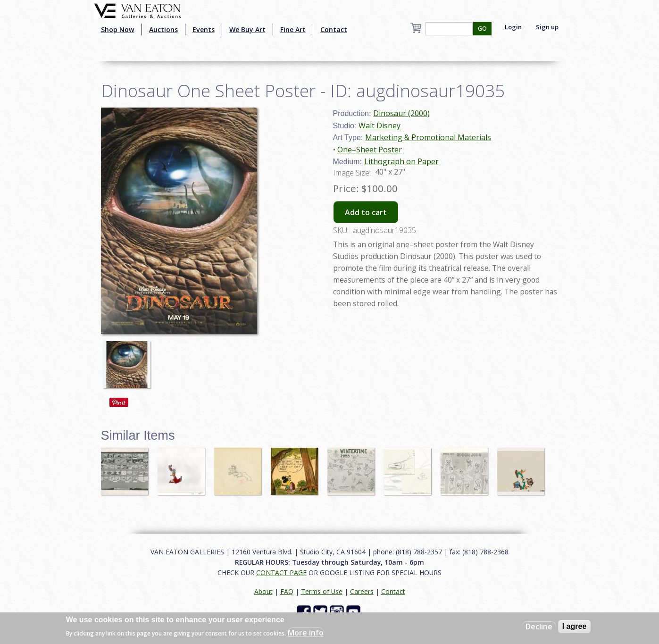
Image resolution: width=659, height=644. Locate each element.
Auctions (163, 29)
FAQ (287, 591)
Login (513, 27)
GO (482, 29)
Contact (334, 29)
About (263, 591)
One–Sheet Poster (370, 150)
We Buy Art (247, 29)
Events (204, 29)
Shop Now (118, 29)
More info (306, 633)
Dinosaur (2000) (401, 113)
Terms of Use (322, 591)
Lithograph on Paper (401, 161)
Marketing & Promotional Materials (428, 137)
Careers (362, 591)
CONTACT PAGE (281, 573)
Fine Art (293, 29)
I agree (575, 626)
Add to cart (366, 212)
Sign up (547, 27)
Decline (539, 627)
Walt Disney (380, 125)
